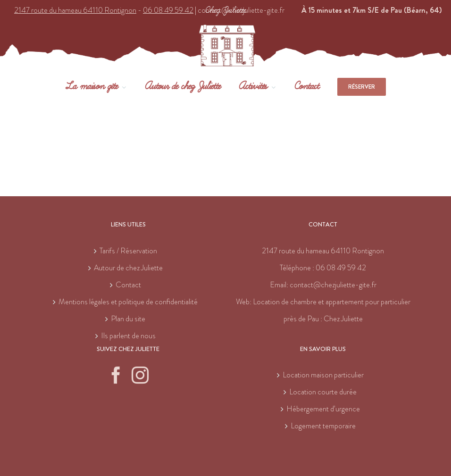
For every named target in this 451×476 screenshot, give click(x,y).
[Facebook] (116, 375)
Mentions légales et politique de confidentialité (128, 302)
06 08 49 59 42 (341, 268)
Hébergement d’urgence (323, 409)
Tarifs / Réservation (128, 251)
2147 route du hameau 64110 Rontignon (323, 251)
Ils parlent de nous (128, 336)
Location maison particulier (323, 375)
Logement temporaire (323, 426)
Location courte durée (323, 392)
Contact (128, 285)
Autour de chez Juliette (128, 268)
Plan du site (128, 319)
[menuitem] (105, 87)
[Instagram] (140, 375)
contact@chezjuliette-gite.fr (333, 285)
